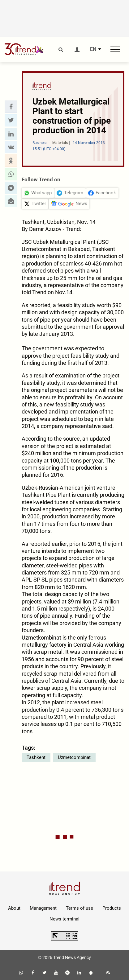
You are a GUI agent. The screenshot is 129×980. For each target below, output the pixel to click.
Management (43, 908)
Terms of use (80, 908)
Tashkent (36, 757)
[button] (11, 107)
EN (93, 49)
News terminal (64, 919)
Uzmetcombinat (74, 757)
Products (112, 908)
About (14, 908)
